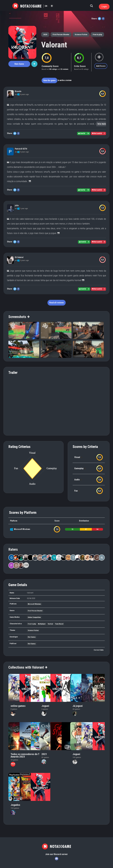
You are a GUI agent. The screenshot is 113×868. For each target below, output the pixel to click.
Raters (13, 549)
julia (17, 205)
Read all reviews (57, 303)
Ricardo (18, 91)
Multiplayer (42, 624)
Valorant (54, 45)
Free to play (97, 34)
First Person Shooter (61, 34)
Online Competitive (34, 617)
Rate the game (50, 80)
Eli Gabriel (19, 257)
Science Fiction (81, 34)
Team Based (59, 624)
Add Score (101, 66)
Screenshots (19, 317)
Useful (82, 133)
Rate (19, 64)
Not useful (97, 133)
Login (104, 7)
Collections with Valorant (28, 667)
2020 (45, 34)
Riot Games (32, 637)
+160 (26, 565)
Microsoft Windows (22, 529)
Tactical (50, 624)
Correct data (99, 650)
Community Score (50, 66)
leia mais (102, 124)
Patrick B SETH (21, 149)
